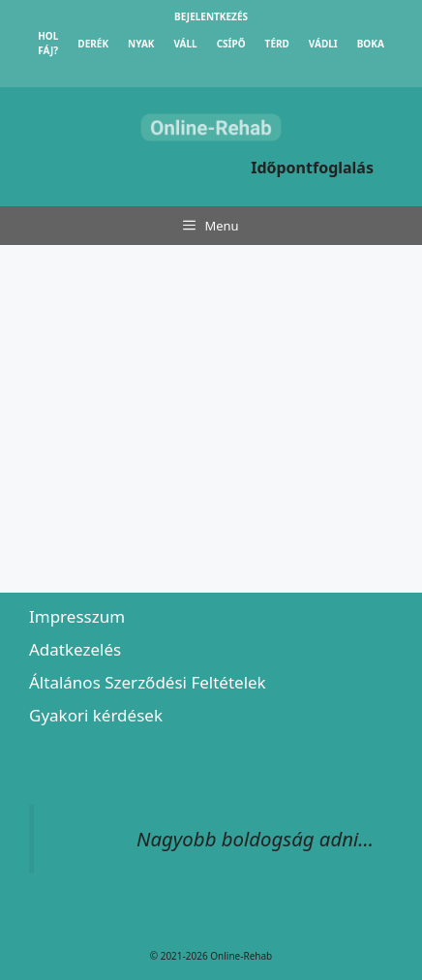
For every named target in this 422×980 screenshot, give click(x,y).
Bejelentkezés (211, 16)
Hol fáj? (48, 43)
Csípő (231, 44)
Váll (185, 44)
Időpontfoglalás (312, 168)
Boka (371, 44)
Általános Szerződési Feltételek (148, 682)
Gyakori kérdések (96, 715)
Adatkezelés (75, 649)
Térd (277, 44)
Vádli (323, 44)
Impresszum (77, 616)
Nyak (141, 44)
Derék (93, 44)
